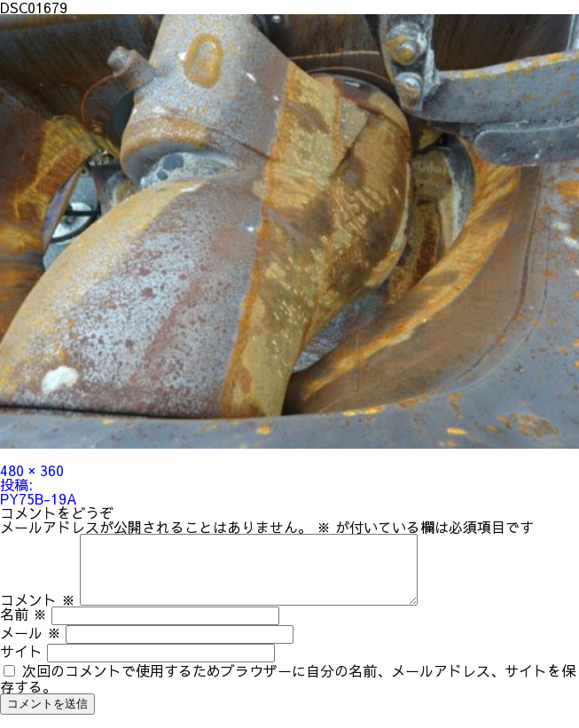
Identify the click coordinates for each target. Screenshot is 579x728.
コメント (38, 613)
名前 (23, 627)
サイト (21, 664)
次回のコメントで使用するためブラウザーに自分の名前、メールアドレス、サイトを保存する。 (288, 692)
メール (31, 646)
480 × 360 (32, 470)
